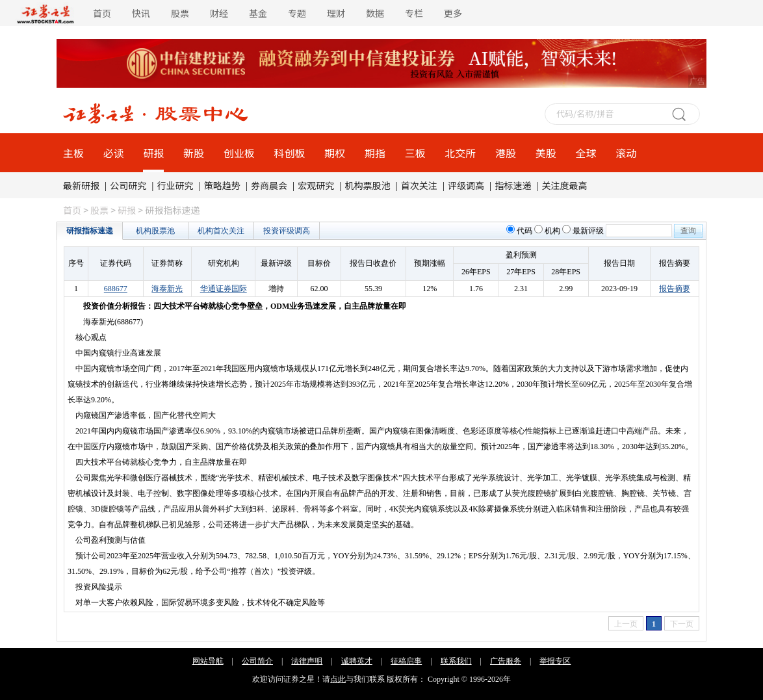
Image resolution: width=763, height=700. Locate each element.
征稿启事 (406, 661)
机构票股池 (368, 185)
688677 (116, 289)
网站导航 (208, 661)
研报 (153, 153)
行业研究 (175, 185)
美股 (546, 153)
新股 (194, 153)
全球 (586, 153)
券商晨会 (269, 185)
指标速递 (513, 185)
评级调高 (466, 185)
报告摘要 (675, 289)
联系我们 (456, 661)
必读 (114, 153)
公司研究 (128, 185)
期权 (335, 153)
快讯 (141, 13)
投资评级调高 (287, 231)
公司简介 (257, 661)
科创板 (290, 153)
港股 (506, 153)
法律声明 (307, 661)
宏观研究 (316, 185)
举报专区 (555, 661)
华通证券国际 (224, 289)
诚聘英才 (357, 661)
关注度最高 (565, 185)
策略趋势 (222, 185)
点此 (338, 679)
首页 (102, 13)
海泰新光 (167, 289)
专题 (297, 13)
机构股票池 (155, 231)
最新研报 (81, 185)
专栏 (414, 13)
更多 (453, 13)
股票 (180, 13)
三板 (415, 153)
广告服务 (506, 661)
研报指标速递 (90, 231)
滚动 (626, 153)
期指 (375, 153)
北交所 (460, 153)
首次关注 (419, 185)
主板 (73, 153)
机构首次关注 (221, 231)
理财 (336, 13)
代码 (524, 231)
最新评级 (588, 231)
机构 (552, 231)
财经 (219, 13)
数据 (375, 13)
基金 (258, 13)
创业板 (239, 153)
